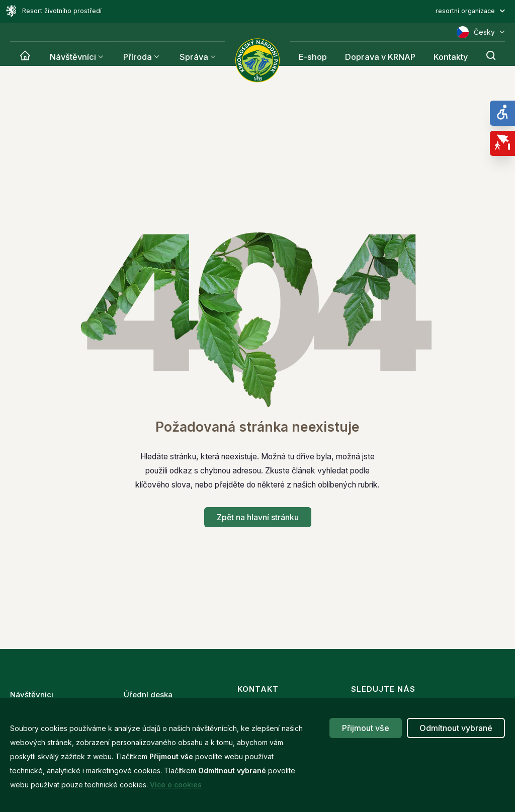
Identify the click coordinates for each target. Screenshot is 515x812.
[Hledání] (491, 57)
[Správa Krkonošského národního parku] (257, 60)
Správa (191, 57)
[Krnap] (25, 57)
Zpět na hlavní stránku (258, 517)
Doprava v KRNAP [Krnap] (382, 57)
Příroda (136, 57)
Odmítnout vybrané (456, 728)
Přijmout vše (366, 728)
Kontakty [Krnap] (452, 57)
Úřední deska (148, 692)
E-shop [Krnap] (315, 57)
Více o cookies (176, 785)
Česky (481, 32)
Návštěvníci (72, 57)
